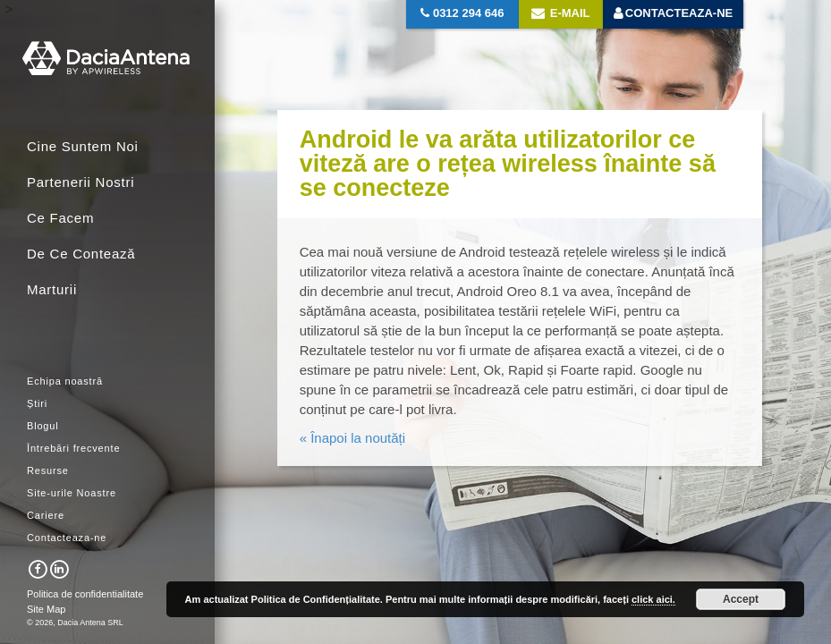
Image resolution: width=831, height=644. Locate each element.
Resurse (48, 470)
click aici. (653, 599)
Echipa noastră (65, 381)
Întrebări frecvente (73, 448)
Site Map (46, 609)
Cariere (46, 515)
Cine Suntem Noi (83, 146)
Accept (741, 599)
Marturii (52, 289)
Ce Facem (60, 218)
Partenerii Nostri (81, 182)
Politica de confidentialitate (85, 594)
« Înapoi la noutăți (352, 438)
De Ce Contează (81, 254)
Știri (37, 403)
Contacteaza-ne (67, 538)
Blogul (43, 426)
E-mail (560, 13)
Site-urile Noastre (72, 493)
